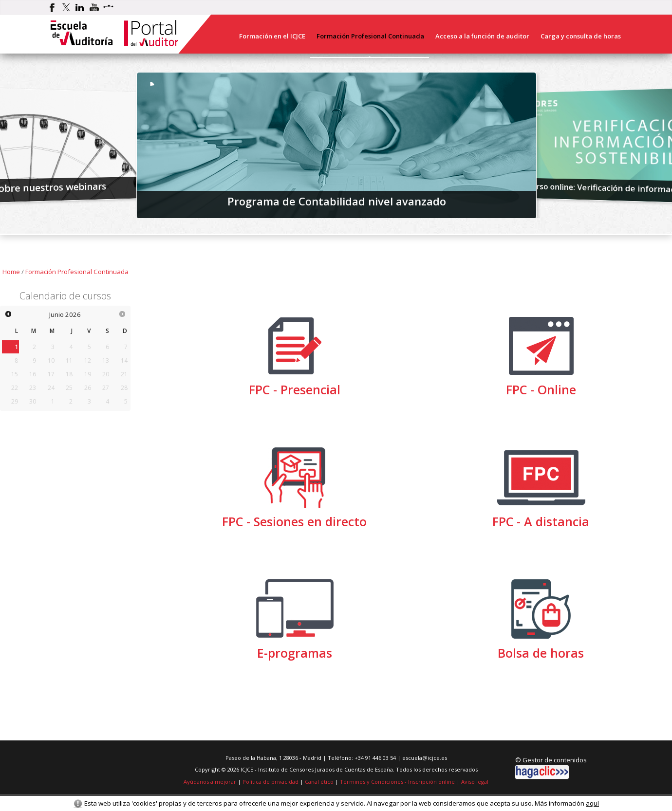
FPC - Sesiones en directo (295, 516)
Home (11, 272)
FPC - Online (541, 385)
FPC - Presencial (295, 385)
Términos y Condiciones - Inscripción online (397, 782)
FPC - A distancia (541, 516)
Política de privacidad (271, 782)
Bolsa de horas (541, 648)
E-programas (295, 648)
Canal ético (319, 782)
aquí (592, 803)
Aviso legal (475, 782)
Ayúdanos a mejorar (210, 782)
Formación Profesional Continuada (77, 272)
